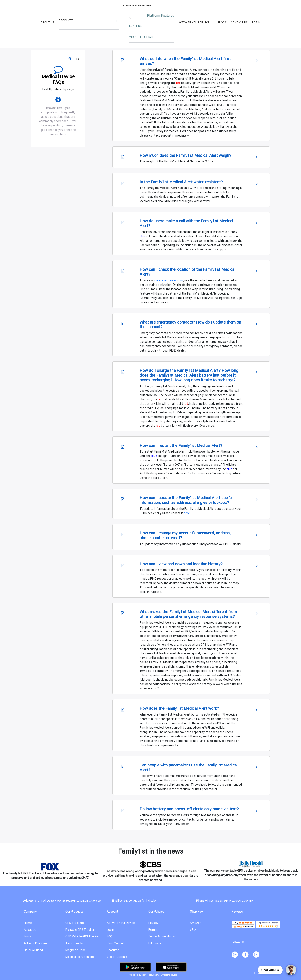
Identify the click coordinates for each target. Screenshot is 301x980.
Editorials (155, 943)
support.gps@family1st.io (140, 901)
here (187, 513)
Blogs (28, 936)
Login (110, 930)
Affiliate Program (35, 943)
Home (28, 923)
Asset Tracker (75, 943)
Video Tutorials (117, 957)
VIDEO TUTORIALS (142, 37)
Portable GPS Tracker (80, 930)
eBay (193, 930)
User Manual (115, 943)
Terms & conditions (162, 936)
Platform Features (137, 6)
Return (153, 930)
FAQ (110, 936)
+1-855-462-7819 (215, 901)
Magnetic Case (76, 950)
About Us (30, 930)
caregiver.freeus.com (169, 280)
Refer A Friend (33, 950)
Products (66, 20)
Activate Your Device (121, 923)
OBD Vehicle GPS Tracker (82, 936)
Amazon (196, 923)
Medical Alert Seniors (80, 957)
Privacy (153, 923)
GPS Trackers (75, 923)
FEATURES (136, 26)
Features (113, 950)
